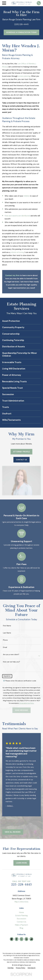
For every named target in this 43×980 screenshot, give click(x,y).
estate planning (24, 76)
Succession (21, 919)
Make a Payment (21, 925)
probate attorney (17, 252)
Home (21, 912)
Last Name (7, 633)
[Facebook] (17, 939)
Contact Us (21, 922)
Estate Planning (21, 916)
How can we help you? (11, 662)
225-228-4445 (21, 885)
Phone (5, 640)
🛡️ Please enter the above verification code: (20, 681)
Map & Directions (21, 902)
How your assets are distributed (17, 216)
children (27, 196)
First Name (7, 626)
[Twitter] (21, 939)
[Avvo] (31, 939)
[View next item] (12, 823)
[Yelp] (26, 939)
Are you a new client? (11, 655)
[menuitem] (11, 968)
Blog (21, 928)
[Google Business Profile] (12, 939)
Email (5, 647)
